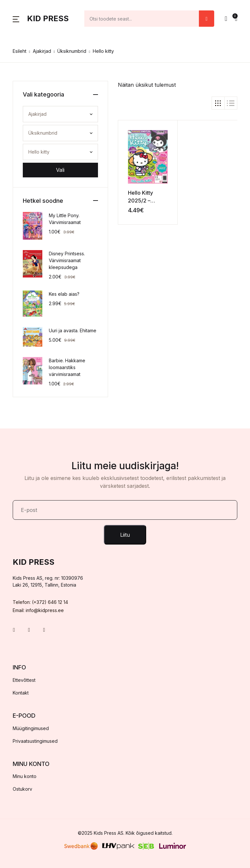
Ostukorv (22, 789)
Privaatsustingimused (35, 741)
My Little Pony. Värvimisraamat (65, 219)
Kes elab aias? (64, 294)
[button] (16, 19)
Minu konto (25, 776)
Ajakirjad (42, 51)
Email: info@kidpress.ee (38, 610)
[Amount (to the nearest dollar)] (142, 19)
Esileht (20, 51)
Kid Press (48, 18)
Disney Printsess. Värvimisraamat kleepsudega (67, 260)
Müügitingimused (31, 728)
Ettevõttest (24, 680)
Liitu (125, 535)
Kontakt (21, 693)
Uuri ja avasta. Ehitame (73, 330)
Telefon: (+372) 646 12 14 (40, 602)
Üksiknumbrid (72, 51)
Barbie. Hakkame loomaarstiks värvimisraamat (67, 367)
